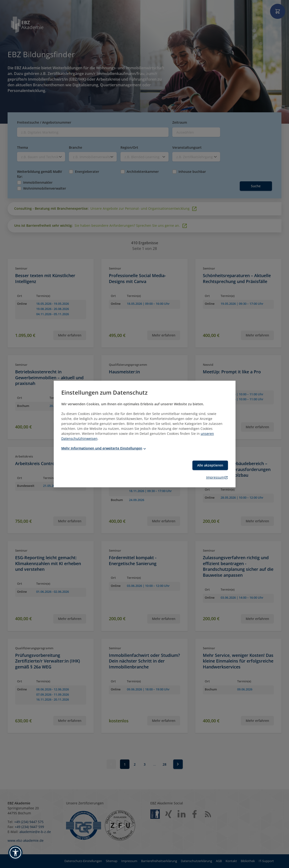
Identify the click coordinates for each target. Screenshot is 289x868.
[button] (15, 853)
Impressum (217, 477)
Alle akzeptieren (210, 465)
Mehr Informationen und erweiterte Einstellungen (104, 448)
